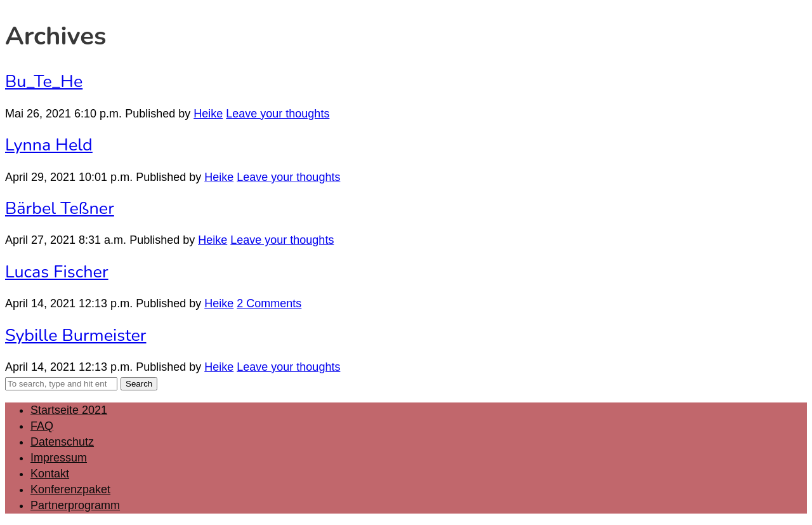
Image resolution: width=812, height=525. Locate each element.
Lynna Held (49, 145)
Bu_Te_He (44, 82)
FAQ (42, 426)
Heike (208, 114)
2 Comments (269, 303)
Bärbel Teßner (60, 209)
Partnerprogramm (75, 505)
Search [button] (139, 384)
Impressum (59, 458)
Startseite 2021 (69, 410)
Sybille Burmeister (76, 336)
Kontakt (50, 474)
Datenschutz (62, 442)
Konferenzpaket (70, 489)
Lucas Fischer (57, 272)
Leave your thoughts (278, 114)
